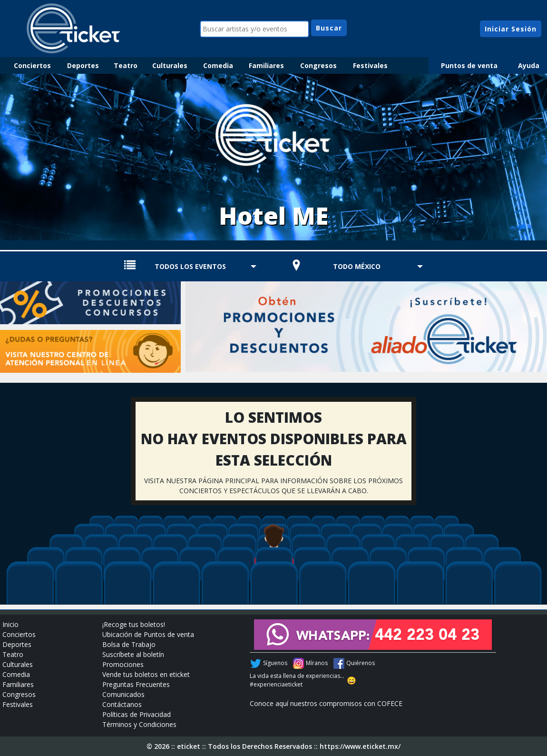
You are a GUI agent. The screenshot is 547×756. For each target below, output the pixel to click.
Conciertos (32, 65)
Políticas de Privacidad (137, 714)
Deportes (83, 65)
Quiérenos (361, 663)
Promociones (123, 664)
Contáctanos (122, 704)
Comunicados (123, 694)
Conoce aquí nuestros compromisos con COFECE (326, 703)
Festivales (370, 65)
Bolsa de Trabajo (129, 644)
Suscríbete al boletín (133, 654)
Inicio (10, 624)
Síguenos (275, 663)
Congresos (318, 65)
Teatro (126, 65)
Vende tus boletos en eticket (146, 674)
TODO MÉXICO (357, 266)
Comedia (218, 65)
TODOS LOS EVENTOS (190, 266)
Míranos (317, 663)
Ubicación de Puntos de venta (148, 634)
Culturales (170, 65)
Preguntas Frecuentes (136, 684)
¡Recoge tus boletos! (134, 624)
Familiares (266, 65)
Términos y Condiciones (139, 724)
